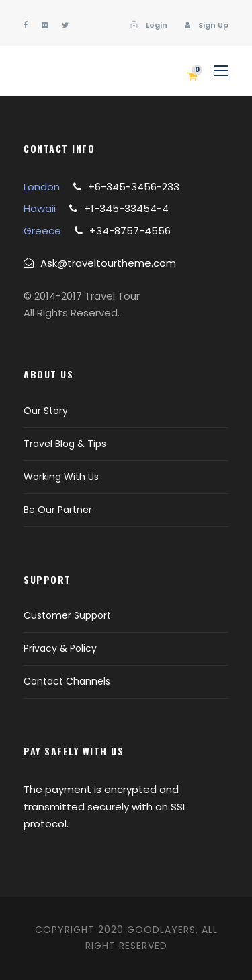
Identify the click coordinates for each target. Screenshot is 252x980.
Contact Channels (67, 681)
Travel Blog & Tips (65, 444)
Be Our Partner (58, 510)
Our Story (46, 411)
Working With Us (61, 477)
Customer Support (67, 615)
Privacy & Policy (60, 648)
